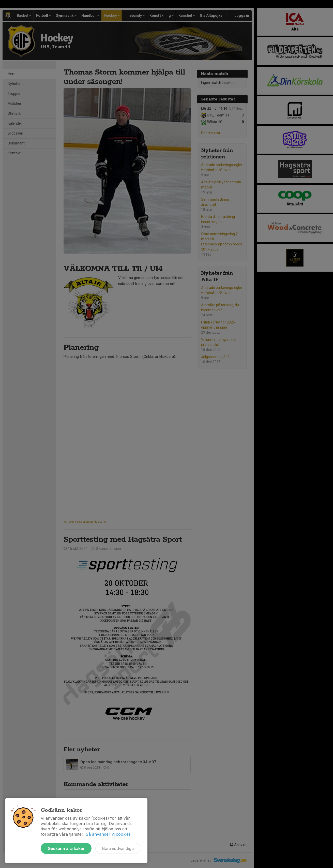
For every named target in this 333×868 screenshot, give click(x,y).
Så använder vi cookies (108, 834)
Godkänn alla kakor (66, 848)
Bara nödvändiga (118, 848)
